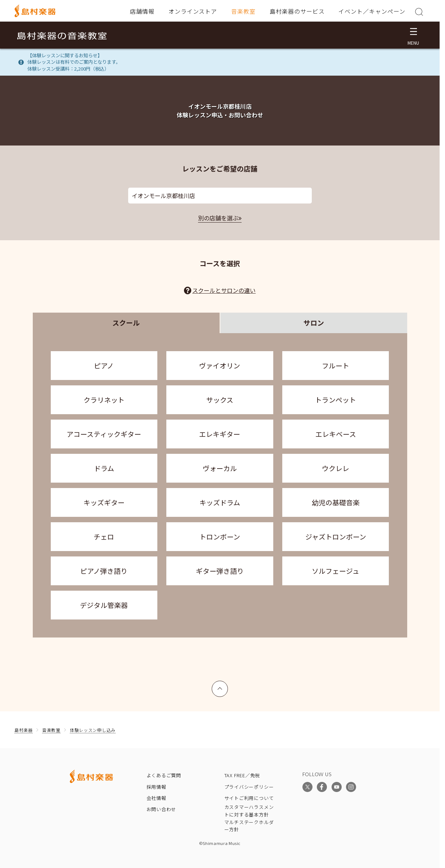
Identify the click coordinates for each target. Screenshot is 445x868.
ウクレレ (336, 468)
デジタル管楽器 (104, 605)
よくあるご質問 (164, 775)
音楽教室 (243, 11)
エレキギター (220, 434)
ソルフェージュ (336, 571)
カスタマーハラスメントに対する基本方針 (249, 811)
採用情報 (156, 787)
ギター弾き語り (220, 571)
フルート (336, 365)
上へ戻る (220, 685)
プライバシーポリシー (249, 787)
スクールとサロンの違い (224, 290)
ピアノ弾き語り (104, 571)
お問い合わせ (161, 809)
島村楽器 (24, 730)
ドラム (104, 468)
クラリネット (104, 400)
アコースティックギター (104, 434)
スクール (126, 323)
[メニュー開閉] (413, 35)
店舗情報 (142, 11)
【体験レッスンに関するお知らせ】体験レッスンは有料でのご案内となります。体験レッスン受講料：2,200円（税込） (74, 62)
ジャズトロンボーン (336, 536)
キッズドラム (220, 502)
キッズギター (104, 502)
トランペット (336, 400)
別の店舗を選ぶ (218, 218)
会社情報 (156, 798)
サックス (220, 400)
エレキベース (336, 434)
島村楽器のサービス (297, 11)
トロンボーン (220, 536)
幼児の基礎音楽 (336, 502)
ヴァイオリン (220, 365)
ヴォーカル (220, 468)
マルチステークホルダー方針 (249, 826)
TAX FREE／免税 (242, 775)
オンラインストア (193, 11)
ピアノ (104, 365)
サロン (314, 323)
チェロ (104, 536)
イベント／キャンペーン (372, 11)
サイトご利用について (249, 798)
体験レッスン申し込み (93, 730)
